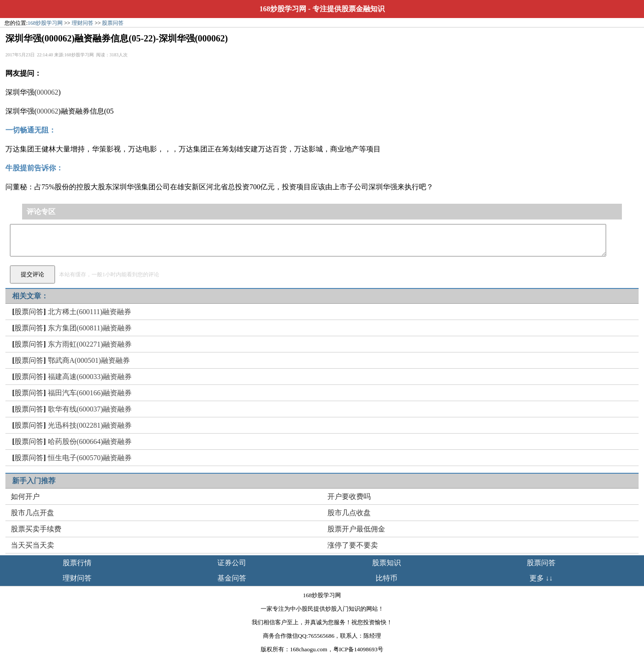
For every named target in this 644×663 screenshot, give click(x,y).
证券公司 (232, 563)
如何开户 (25, 496)
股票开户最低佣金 (356, 529)
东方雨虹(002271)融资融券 (90, 344)
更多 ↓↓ (541, 578)
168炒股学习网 (283, 9)
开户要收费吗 (349, 496)
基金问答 (232, 578)
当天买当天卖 (32, 545)
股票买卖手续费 (36, 529)
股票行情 (77, 563)
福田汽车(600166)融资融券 (90, 393)
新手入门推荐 (34, 481)
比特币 (386, 578)
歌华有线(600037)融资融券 (90, 409)
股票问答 (113, 23)
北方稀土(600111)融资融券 (90, 312)
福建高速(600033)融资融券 (90, 377)
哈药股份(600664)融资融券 (90, 441)
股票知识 (386, 563)
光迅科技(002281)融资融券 (90, 425)
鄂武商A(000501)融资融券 (89, 360)
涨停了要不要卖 (353, 545)
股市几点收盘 (349, 513)
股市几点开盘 (32, 513)
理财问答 (83, 23)
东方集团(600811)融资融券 (90, 328)
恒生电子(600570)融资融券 (90, 458)
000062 (47, 92)
